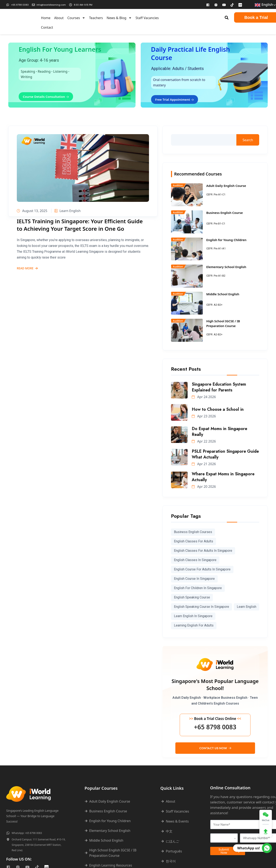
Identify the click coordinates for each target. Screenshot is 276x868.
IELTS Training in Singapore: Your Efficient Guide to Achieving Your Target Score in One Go (80, 225)
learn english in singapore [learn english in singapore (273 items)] (193, 616)
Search (248, 140)
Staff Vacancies (147, 18)
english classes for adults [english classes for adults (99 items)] (194, 541)
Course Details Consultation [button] (46, 97)
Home (46, 18)
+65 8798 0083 (215, 727)
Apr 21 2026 (204, 464)
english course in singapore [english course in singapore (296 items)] (194, 579)
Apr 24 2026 (204, 397)
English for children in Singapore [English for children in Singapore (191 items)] (198, 588)
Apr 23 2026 (204, 416)
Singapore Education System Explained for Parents (219, 387)
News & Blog (119, 18)
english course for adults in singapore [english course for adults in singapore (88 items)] (202, 569)
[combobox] (224, 838)
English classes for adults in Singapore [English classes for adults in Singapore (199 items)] (203, 551)
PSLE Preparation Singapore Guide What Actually (225, 454)
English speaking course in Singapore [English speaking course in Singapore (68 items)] (202, 607)
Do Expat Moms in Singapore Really (219, 432)
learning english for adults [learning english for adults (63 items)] (194, 625)
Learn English (68, 211)
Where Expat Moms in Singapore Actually (223, 477)
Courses (76, 18)
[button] (227, 18)
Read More (27, 268)
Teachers (96, 18)
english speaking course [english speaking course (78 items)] (192, 597)
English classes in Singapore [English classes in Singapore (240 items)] (195, 560)
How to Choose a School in (218, 409)
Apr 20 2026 (204, 487)
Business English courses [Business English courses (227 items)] (193, 532)
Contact (47, 27)
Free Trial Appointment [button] (175, 99)
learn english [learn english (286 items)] (247, 607)
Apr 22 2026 (204, 441)
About (59, 18)
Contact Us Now (215, 748)
